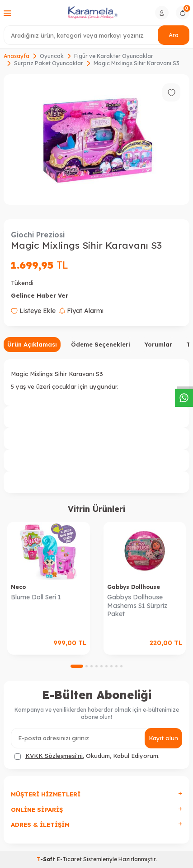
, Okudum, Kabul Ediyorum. (87, 756)
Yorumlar (158, 344)
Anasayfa (16, 56)
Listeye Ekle (33, 311)
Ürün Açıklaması (32, 344)
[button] (77, 666)
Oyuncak (52, 56)
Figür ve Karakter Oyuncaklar (114, 56)
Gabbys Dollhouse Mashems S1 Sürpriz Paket (137, 606)
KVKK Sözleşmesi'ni (54, 756)
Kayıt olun (163, 738)
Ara (174, 35)
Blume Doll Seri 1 (36, 597)
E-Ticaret (69, 859)
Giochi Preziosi (38, 235)
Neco (18, 587)
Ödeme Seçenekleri (101, 344)
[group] (96, 140)
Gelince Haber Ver (40, 295)
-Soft (47, 859)
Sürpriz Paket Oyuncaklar (49, 63)
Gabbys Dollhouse (134, 587)
